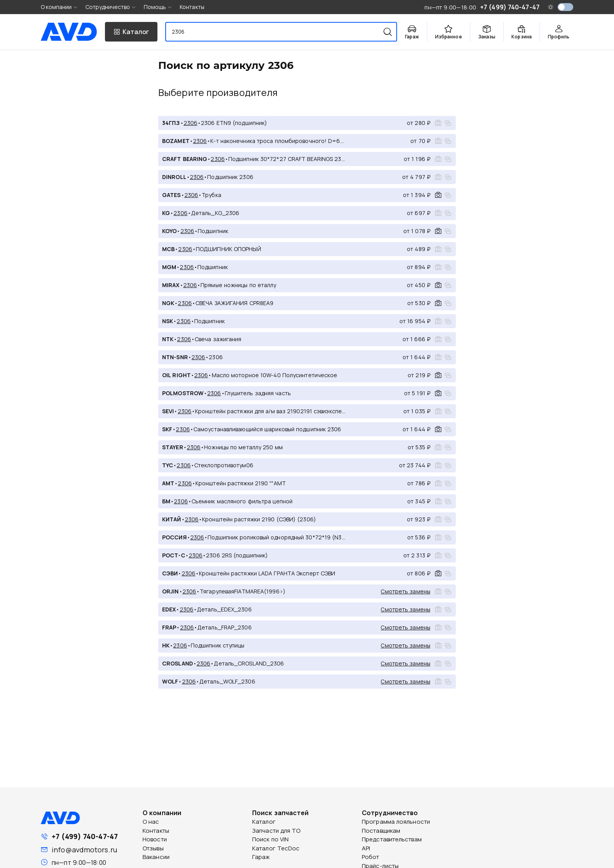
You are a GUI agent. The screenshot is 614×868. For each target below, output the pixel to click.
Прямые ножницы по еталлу (238, 285)
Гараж (261, 857)
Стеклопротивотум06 (224, 465)
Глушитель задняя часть (258, 393)
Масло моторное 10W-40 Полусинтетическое (275, 375)
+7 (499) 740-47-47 (85, 836)
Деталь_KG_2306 (215, 213)
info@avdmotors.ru (84, 850)
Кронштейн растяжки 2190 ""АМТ (241, 483)
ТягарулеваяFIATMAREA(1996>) (243, 591)
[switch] (565, 7)
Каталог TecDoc (276, 848)
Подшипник (213, 231)
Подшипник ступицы (218, 645)
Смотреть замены (405, 591)
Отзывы (153, 848)
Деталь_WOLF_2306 (227, 681)
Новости (155, 839)
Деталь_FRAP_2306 (225, 627)
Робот (371, 857)
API (366, 848)
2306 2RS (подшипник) (237, 555)
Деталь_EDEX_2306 (224, 609)
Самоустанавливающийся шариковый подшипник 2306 (267, 429)
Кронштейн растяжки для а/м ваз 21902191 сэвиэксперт (271, 411)
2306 (191, 123)
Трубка (211, 195)
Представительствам (392, 839)
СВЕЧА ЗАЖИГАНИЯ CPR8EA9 (234, 303)
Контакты (192, 7)
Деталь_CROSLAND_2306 (249, 663)
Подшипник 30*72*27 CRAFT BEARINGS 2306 (288, 159)
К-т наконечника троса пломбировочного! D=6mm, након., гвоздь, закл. (279, 141)
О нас (151, 822)
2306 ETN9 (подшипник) (234, 123)
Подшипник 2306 (230, 177)
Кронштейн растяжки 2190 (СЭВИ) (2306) (259, 519)
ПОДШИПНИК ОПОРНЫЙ (228, 249)
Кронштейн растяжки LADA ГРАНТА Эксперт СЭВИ (267, 573)
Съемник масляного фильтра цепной (242, 501)
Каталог (264, 822)
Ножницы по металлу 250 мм (243, 447)
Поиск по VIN (270, 839)
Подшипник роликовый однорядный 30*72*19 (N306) (277, 537)
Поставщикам (381, 831)
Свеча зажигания (218, 339)
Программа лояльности (396, 822)
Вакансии (156, 857)
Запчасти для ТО (276, 831)
